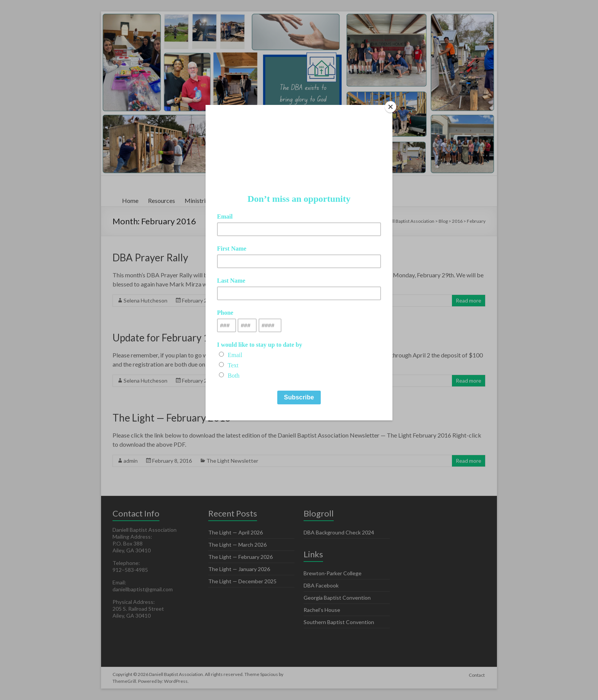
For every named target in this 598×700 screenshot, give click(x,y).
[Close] (391, 107)
